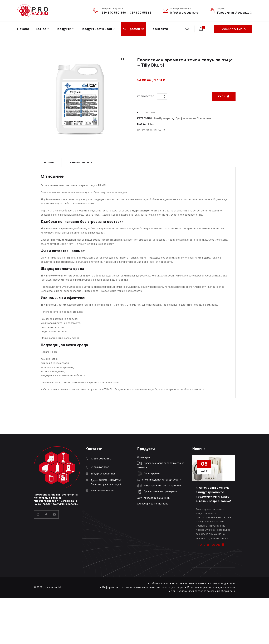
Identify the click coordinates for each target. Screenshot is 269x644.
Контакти (160, 29)
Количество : (146, 96)
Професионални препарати (193, 118)
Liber (151, 124)
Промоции (143, 457)
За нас (41, 29)
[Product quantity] (162, 96)
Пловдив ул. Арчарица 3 (234, 13)
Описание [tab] (48, 162)
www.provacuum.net (102, 491)
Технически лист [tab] (80, 162)
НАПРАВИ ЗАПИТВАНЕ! (151, 130)
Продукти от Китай (96, 29)
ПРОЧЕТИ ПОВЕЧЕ (210, 545)
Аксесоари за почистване (153, 504)
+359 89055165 (100, 467)
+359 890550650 (101, 459)
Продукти (63, 29)
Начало (23, 29)
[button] (123, 59)
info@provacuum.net (185, 13)
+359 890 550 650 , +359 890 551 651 (126, 13)
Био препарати (164, 118)
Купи (222, 96)
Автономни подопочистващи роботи (159, 480)
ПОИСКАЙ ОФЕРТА (233, 29)
